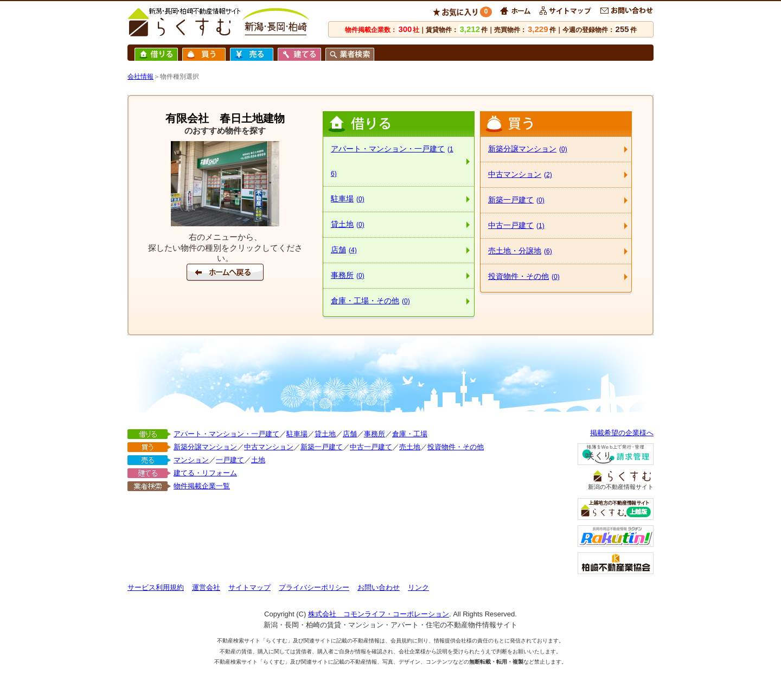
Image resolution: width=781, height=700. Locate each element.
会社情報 (140, 77)
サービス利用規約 (156, 587)
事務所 (348, 275)
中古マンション (520, 174)
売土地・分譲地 (520, 251)
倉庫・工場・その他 (370, 301)
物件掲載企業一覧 (202, 486)
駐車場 (348, 199)
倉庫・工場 (410, 434)
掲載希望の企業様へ (622, 433)
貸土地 (348, 224)
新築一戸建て (516, 200)
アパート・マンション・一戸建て (392, 161)
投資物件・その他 (524, 276)
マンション (191, 460)
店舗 (344, 250)
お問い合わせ (379, 587)
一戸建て (230, 460)
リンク (418, 587)
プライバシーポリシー (314, 587)
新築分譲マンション (528, 149)
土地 (258, 460)
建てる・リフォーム (205, 473)
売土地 (410, 447)
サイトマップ (249, 587)
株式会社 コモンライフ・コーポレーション (379, 614)
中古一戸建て (516, 225)
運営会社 (206, 587)
